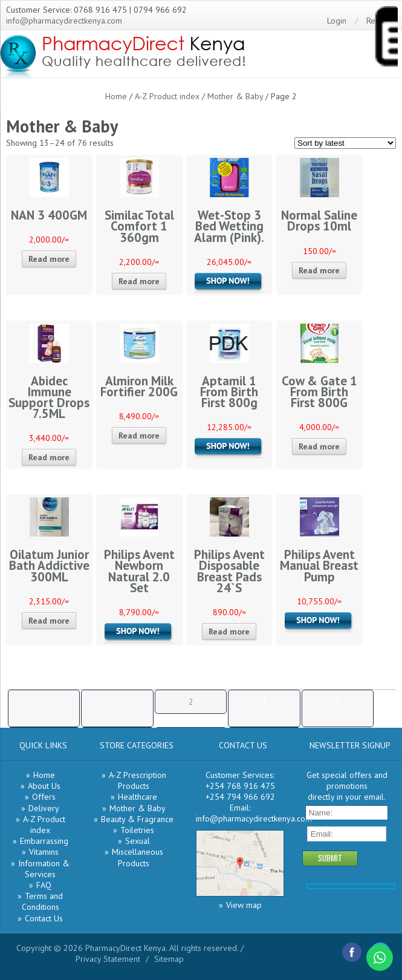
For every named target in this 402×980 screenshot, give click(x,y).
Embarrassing (44, 841)
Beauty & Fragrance (137, 819)
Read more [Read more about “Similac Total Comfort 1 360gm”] (139, 281)
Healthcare (138, 797)
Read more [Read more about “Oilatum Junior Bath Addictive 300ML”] (49, 621)
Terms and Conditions (43, 901)
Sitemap (169, 959)
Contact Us (44, 918)
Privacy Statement (108, 959)
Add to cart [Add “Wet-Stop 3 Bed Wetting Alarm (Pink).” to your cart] (229, 283)
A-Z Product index (167, 96)
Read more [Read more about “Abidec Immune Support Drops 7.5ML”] (49, 457)
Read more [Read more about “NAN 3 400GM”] (49, 259)
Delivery (44, 808)
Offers (44, 797)
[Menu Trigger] (386, 39)
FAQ (44, 885)
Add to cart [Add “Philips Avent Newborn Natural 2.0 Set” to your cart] (139, 633)
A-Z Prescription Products (138, 780)
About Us (44, 786)
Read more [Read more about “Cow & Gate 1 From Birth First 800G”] (319, 446)
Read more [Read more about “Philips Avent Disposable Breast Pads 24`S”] (229, 632)
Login (337, 21)
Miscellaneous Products (138, 857)
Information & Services (44, 869)
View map (244, 905)
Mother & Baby (235, 96)
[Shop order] (345, 143)
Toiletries (137, 830)
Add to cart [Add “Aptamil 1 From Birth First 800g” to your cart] (229, 448)
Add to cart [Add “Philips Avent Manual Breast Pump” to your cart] (319, 622)
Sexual (138, 841)
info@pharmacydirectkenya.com (64, 21)
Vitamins (44, 852)
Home (116, 96)
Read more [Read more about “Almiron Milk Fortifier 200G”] (139, 436)
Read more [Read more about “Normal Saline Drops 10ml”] (319, 270)
